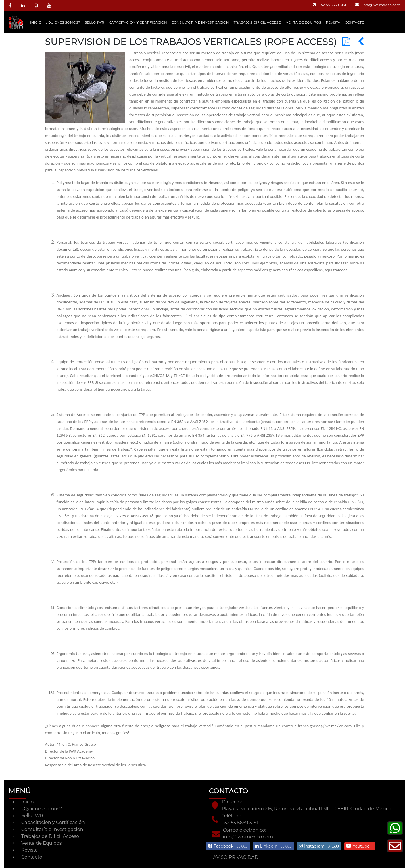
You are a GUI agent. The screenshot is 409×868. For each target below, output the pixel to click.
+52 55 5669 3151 (330, 5)
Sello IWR (95, 22)
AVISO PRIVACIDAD (236, 857)
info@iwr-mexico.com (378, 5)
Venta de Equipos (304, 22)
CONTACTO (355, 22)
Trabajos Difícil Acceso (258, 22)
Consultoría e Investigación (200, 22)
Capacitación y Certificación (138, 22)
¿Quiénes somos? (63, 22)
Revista (333, 22)
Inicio (36, 22)
